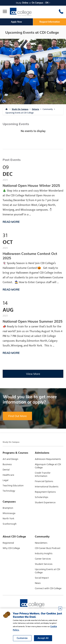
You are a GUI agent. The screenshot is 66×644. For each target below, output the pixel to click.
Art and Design (10, 459)
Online (25, 3)
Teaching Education (13, 486)
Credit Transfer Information (43, 474)
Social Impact (42, 578)
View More (33, 374)
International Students (47, 487)
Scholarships (42, 497)
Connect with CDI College (48, 588)
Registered (8, 543)
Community (48, 109)
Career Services (43, 559)
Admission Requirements (48, 459)
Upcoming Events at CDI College (20, 113)
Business (7, 464)
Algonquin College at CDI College (48, 466)
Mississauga (9, 513)
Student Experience (45, 503)
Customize (22, 638)
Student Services (44, 564)
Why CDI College (11, 548)
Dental (6, 470)
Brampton (8, 508)
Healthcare (8, 475)
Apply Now (16, 22)
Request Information (50, 22)
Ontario (35, 109)
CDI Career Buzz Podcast (48, 548)
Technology (9, 491)
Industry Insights (44, 554)
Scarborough (10, 524)
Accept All (43, 638)
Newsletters (41, 543)
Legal (5, 480)
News (38, 583)
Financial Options (44, 481)
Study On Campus (20, 109)
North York (8, 519)
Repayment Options (45, 492)
